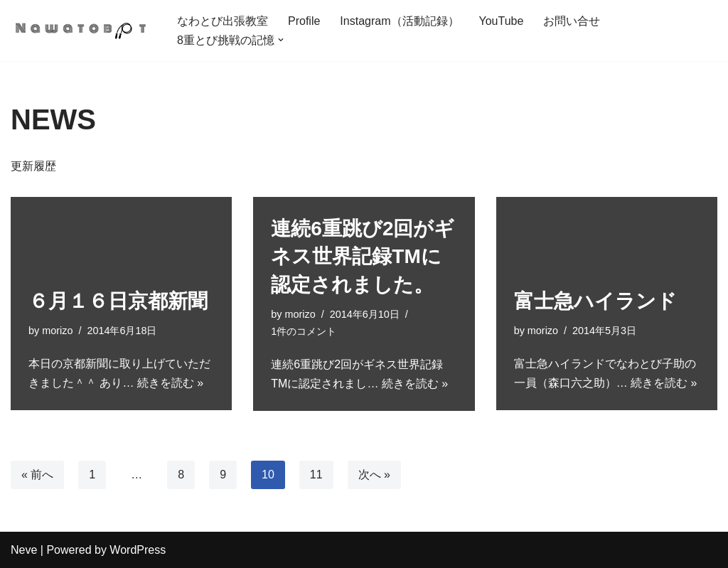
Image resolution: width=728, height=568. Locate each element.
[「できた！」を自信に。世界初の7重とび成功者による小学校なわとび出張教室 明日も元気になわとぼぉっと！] (82, 31)
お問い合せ (572, 21)
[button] (281, 40)
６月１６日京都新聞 (118, 301)
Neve (24, 550)
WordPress (138, 550)
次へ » (374, 475)
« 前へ (37, 475)
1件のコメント (304, 331)
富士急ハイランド (595, 301)
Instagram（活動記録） (399, 21)
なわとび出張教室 (223, 21)
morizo (57, 331)
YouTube (502, 21)
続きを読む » (170, 383)
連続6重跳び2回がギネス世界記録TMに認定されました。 (363, 256)
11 (316, 475)
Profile (304, 21)
